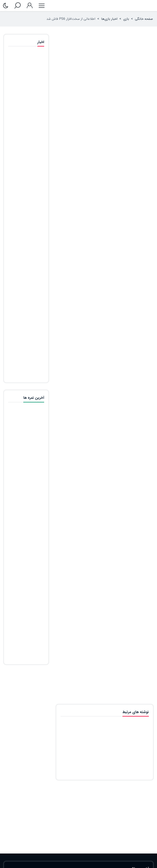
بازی (126, 19)
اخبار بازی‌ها (109, 19)
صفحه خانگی (144, 19)
